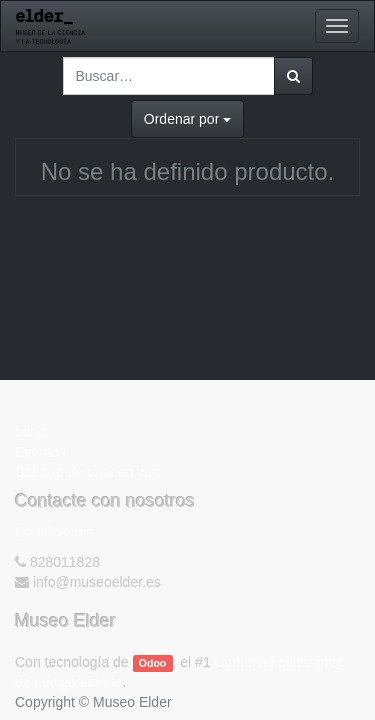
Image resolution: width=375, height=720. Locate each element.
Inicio (31, 432)
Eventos (40, 452)
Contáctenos (54, 532)
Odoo (152, 663)
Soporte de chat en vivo (88, 472)
